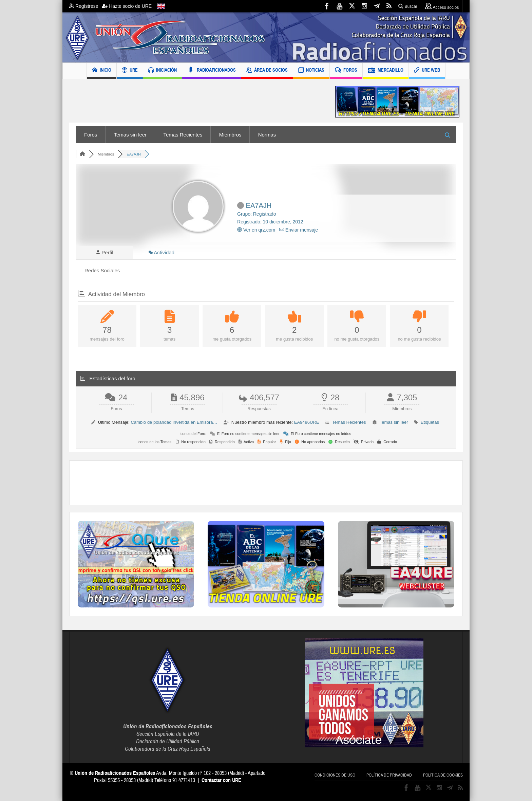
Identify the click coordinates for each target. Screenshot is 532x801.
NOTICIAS (311, 71)
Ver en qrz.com (256, 230)
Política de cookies (443, 775)
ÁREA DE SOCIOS (267, 71)
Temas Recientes (183, 135)
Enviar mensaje (299, 230)
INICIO (102, 71)
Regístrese (86, 6)
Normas (267, 135)
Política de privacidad (389, 775)
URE (130, 71)
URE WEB (427, 71)
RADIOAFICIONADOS (212, 71)
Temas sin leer (130, 135)
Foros (91, 135)
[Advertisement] (197, 102)
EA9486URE (307, 422)
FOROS (346, 71)
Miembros (230, 135)
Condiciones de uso (335, 775)
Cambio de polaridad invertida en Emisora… (174, 422)
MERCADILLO (386, 71)
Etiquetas (430, 422)
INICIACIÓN (163, 71)
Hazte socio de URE (127, 6)
